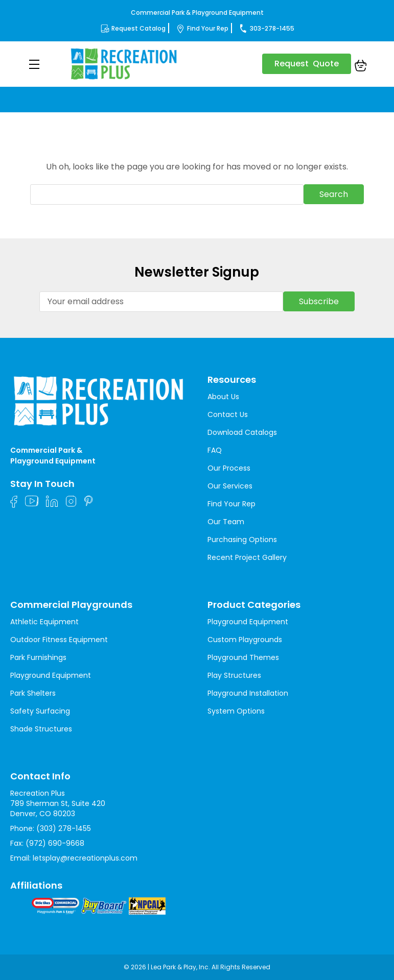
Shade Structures (41, 729)
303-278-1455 (272, 28)
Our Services (230, 486)
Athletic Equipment (44, 622)
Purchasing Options (242, 540)
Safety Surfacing (40, 711)
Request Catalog (138, 28)
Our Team (226, 522)
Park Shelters (33, 693)
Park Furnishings (38, 657)
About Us (223, 397)
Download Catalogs (242, 432)
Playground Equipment (51, 675)
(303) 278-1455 (64, 828)
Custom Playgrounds (245, 640)
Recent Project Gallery (247, 557)
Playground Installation (248, 693)
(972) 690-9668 (55, 843)
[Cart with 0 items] (361, 67)
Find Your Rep (208, 28)
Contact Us (228, 414)
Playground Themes (243, 657)
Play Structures (234, 675)
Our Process (229, 468)
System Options (236, 711)
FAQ (215, 450)
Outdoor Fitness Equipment (59, 640)
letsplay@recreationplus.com (85, 858)
